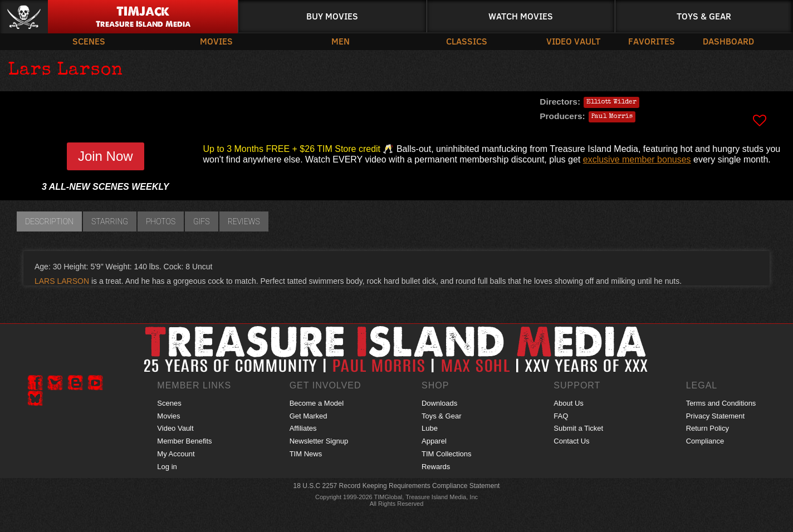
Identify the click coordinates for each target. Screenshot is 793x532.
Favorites (652, 41)
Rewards (436, 467)
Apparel (434, 441)
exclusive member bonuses (637, 159)
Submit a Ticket (578, 428)
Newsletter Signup (319, 441)
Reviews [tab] (244, 221)
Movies (216, 41)
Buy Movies (332, 16)
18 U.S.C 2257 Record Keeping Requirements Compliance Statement (397, 486)
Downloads (439, 403)
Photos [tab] (161, 221)
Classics (467, 41)
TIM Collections (447, 454)
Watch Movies (521, 16)
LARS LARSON (62, 281)
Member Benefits (184, 441)
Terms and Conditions (721, 403)
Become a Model (317, 403)
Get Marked (309, 416)
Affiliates (303, 428)
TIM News (306, 454)
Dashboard (728, 41)
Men (341, 41)
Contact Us (571, 441)
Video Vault (573, 41)
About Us (568, 403)
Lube (430, 428)
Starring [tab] (110, 221)
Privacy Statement (716, 416)
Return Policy (708, 428)
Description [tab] (49, 221)
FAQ (561, 416)
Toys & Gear (704, 16)
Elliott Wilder (611, 102)
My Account (176, 454)
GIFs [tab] (202, 221)
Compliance (705, 441)
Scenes (89, 41)
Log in (167, 467)
